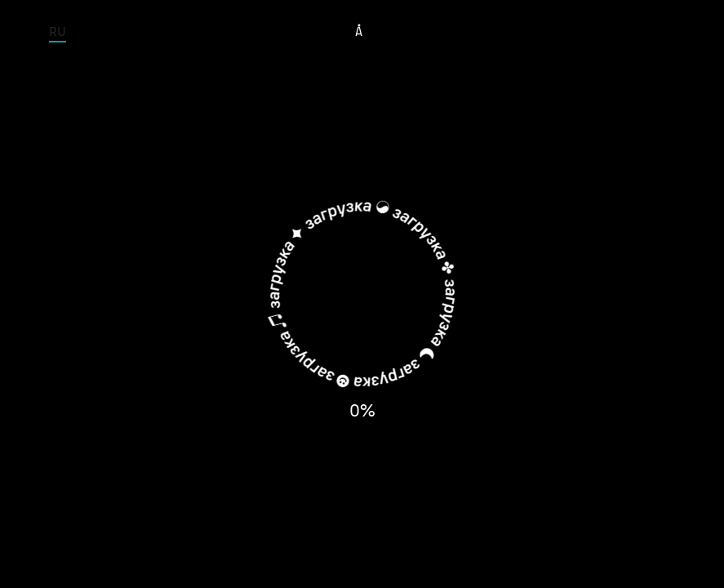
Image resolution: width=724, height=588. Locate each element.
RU (58, 31)
